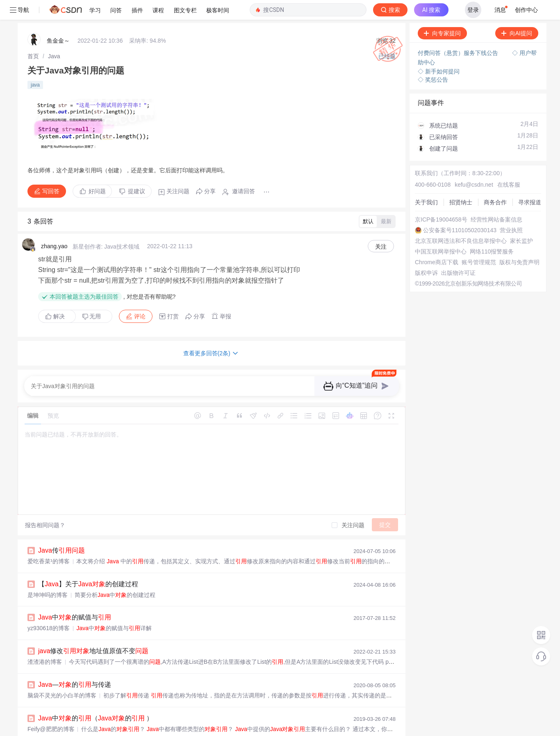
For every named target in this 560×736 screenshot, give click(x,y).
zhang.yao (54, 226)
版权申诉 (426, 253)
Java (54, 37)
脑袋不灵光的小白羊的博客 (62, 676)
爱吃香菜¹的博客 (49, 542)
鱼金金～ (58, 21)
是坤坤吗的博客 (48, 575)
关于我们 (426, 183)
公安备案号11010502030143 (460, 210)
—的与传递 (75, 665)
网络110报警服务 (492, 232)
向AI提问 (517, 14)
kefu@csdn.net (474, 165)
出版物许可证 (458, 253)
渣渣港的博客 (45, 642)
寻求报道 (530, 183)
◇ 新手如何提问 (439, 52)
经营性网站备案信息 (496, 200)
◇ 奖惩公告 (433, 60)
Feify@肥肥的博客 (51, 709)
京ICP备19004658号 (441, 200)
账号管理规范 (479, 242)
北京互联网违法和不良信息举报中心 (461, 221)
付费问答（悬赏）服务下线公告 (459, 33)
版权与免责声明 (519, 242)
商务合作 (495, 183)
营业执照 (511, 210)
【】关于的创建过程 (88, 564)
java (35, 65)
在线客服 (509, 165)
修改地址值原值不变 (93, 631)
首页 (33, 37)
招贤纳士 (461, 183)
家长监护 (521, 221)
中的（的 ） (96, 698)
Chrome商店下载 (437, 242)
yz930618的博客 (49, 608)
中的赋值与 (75, 598)
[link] (33, 37)
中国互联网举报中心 (441, 232)
